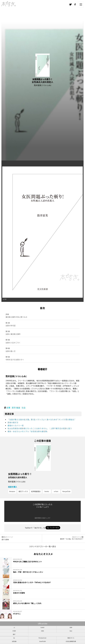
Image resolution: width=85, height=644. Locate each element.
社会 (24, 408)
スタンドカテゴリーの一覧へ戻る (43, 546)
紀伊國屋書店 (36, 491)
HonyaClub (66, 491)
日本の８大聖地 (19, 593)
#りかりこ (17, 614)
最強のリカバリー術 (16, 425)
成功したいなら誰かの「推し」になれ (27, 603)
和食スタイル (71, 638)
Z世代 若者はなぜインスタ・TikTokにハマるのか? (32, 582)
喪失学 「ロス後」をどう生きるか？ (72, 539)
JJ (14, 627)
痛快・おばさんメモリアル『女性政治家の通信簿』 (28, 431)
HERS (42, 631)
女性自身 (14, 641)
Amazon (12, 491)
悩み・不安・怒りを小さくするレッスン (28, 572)
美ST (14, 634)
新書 (8, 408)
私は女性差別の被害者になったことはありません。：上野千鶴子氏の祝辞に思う (40, 428)
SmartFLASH (42, 641)
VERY (71, 627)
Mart (71, 631)
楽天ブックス (23, 491)
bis (14, 638)
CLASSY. (42, 627)
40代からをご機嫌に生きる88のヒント (27, 561)
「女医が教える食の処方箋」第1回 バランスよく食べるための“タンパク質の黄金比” (41, 419)
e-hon (56, 491)
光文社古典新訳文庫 (71, 641)
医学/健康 (16, 408)
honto (47, 491)
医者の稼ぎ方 (13, 422)
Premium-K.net (42, 638)
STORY (14, 631)
